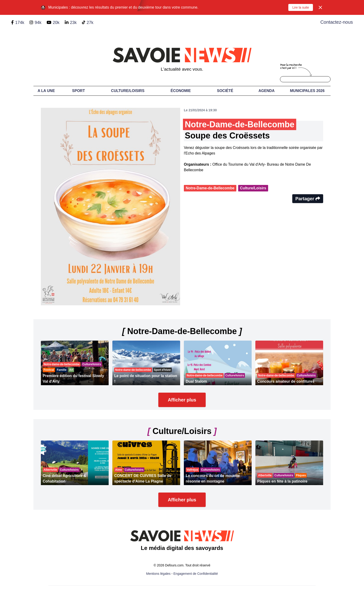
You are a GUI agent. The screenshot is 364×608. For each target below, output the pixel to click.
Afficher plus (182, 400)
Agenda (266, 91)
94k (38, 23)
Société (225, 91)
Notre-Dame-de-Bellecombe (210, 188)
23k (73, 23)
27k (90, 23)
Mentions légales (158, 574)
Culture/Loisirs (128, 91)
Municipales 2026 (307, 91)
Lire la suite (301, 7)
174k (20, 23)
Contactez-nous (337, 22)
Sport (79, 91)
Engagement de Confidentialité (196, 574)
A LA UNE (46, 91)
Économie (181, 91)
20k (56, 23)
